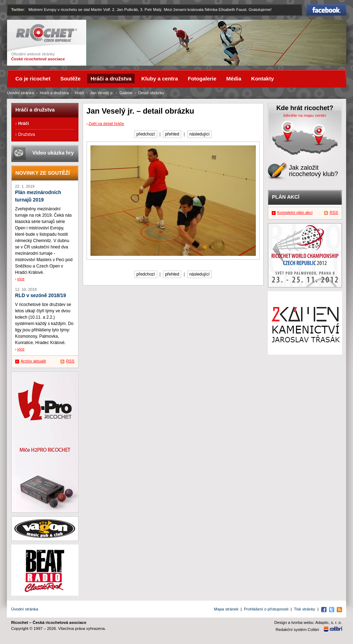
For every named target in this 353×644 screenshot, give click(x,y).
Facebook (326, 10)
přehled (172, 134)
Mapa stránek (226, 609)
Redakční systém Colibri (297, 630)
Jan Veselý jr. (102, 93)
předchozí (146, 134)
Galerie (126, 93)
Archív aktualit (34, 361)
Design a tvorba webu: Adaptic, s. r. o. (308, 622)
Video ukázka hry (53, 153)
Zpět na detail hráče (107, 124)
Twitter (18, 10)
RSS (70, 361)
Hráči (79, 93)
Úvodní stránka (21, 93)
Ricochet (46, 33)
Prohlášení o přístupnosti (266, 609)
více (21, 279)
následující (199, 134)
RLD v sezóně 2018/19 (41, 296)
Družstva (27, 134)
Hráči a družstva (54, 93)
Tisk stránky (305, 609)
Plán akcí (286, 197)
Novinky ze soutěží (43, 173)
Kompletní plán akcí (295, 212)
